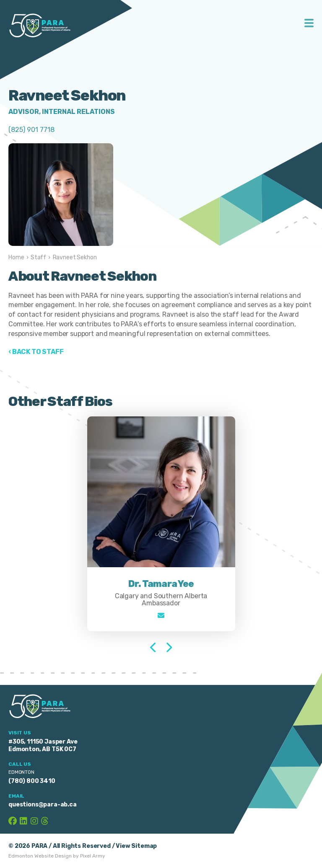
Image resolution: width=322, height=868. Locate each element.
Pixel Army (93, 856)
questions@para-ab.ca (43, 805)
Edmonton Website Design (40, 856)
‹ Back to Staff (36, 352)
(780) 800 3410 (32, 781)
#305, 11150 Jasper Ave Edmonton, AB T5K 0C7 (43, 745)
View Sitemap (136, 846)
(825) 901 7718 (31, 130)
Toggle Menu (309, 23)
